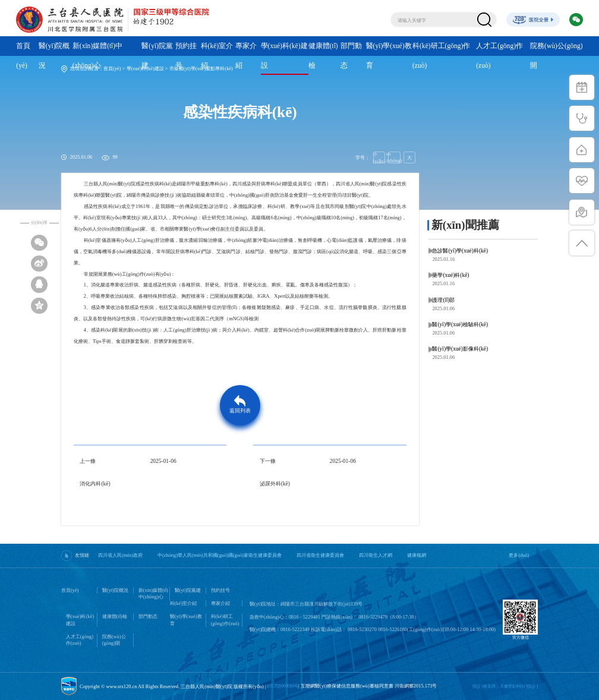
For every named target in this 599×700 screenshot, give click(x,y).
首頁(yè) (23, 56)
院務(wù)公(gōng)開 (557, 56)
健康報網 (417, 555)
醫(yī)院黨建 (157, 56)
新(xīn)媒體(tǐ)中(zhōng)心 (97, 56)
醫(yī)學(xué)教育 (389, 56)
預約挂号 (186, 56)
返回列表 (240, 411)
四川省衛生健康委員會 (320, 555)
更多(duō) (519, 555)
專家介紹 (246, 56)
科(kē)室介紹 (217, 56)
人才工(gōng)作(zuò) (499, 56)
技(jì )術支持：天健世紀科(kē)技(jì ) (505, 686)
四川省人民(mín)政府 (120, 555)
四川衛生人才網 (376, 555)
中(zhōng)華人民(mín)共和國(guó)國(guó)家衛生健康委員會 (220, 555)
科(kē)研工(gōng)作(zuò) (441, 56)
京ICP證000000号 (282, 686)
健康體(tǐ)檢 (323, 56)
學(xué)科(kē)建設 (284, 56)
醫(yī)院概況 (54, 56)
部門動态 (351, 56)
